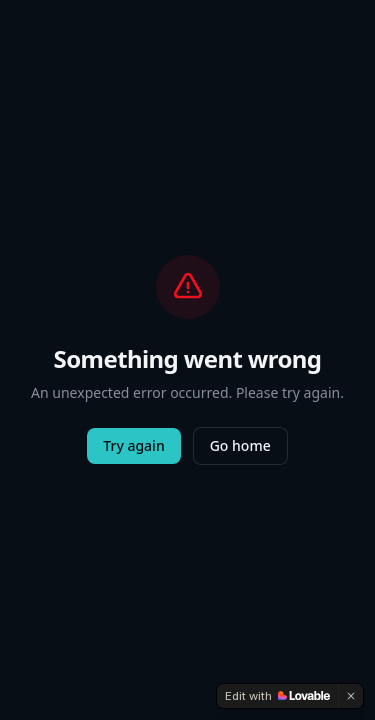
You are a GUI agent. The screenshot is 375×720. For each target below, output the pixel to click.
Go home (240, 445)
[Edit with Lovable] (277, 696)
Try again (133, 445)
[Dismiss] (351, 696)
